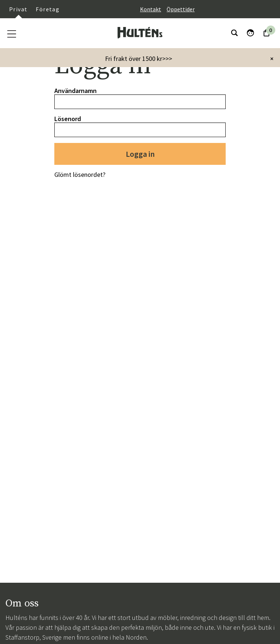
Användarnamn (75, 91)
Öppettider (181, 9)
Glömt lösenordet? (80, 174)
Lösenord (68, 119)
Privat (18, 9)
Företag (48, 9)
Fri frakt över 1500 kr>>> (139, 59)
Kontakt (151, 9)
